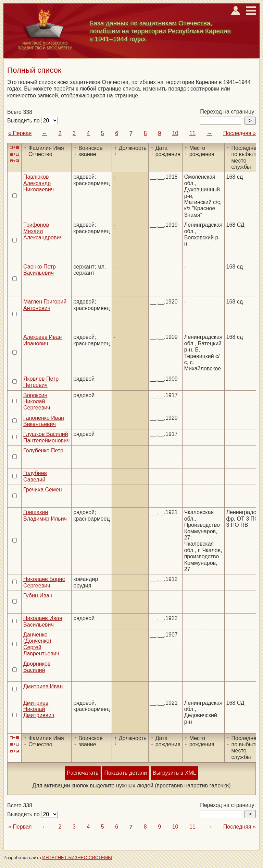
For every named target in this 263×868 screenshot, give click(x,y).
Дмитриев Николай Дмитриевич (39, 709)
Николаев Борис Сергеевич (44, 582)
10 (175, 133)
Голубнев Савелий (35, 476)
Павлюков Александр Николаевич (39, 183)
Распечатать (83, 773)
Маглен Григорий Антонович (45, 305)
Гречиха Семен (43, 490)
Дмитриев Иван (43, 686)
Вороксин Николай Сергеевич (37, 402)
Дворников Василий (37, 667)
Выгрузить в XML (174, 773)
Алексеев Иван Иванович (42, 340)
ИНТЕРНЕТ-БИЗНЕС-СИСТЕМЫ (77, 858)
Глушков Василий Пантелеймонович (46, 437)
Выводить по (24, 121)
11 (192, 133)
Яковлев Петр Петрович (41, 382)
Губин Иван (38, 596)
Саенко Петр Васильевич (40, 270)
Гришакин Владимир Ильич (45, 515)
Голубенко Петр (43, 450)
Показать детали (125, 773)
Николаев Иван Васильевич (43, 621)
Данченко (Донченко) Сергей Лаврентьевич (41, 644)
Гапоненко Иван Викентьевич (44, 421)
